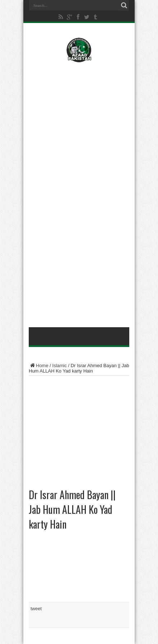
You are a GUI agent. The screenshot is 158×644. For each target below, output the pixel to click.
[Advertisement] (79, 114)
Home (39, 366)
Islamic (60, 366)
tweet (36, 609)
